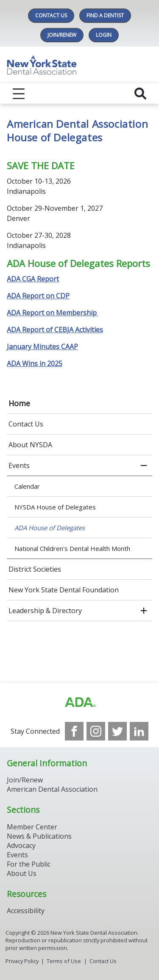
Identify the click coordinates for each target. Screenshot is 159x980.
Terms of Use (64, 961)
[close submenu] (144, 465)
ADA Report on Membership (53, 313)
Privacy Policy (22, 961)
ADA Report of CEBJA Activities (55, 330)
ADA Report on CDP (38, 296)
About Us (22, 873)
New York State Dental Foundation (64, 590)
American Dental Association (52, 789)
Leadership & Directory (45, 611)
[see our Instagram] (96, 731)
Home (19, 403)
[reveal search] (140, 94)
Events (19, 465)
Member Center (32, 827)
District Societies (35, 569)
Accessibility (26, 911)
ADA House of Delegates (50, 528)
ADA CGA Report (33, 279)
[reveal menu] (19, 94)
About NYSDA (30, 445)
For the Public (29, 864)
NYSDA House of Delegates (55, 507)
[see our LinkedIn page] (139, 731)
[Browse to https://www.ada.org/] (80, 702)
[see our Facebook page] (74, 731)
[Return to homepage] (79, 65)
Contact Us (51, 15)
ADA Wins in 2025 (35, 363)
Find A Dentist (105, 15)
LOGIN (104, 35)
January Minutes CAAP (42, 347)
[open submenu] (144, 611)
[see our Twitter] (117, 731)
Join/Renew (62, 35)
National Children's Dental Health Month (72, 548)
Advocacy (21, 845)
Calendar (27, 486)
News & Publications (39, 836)
